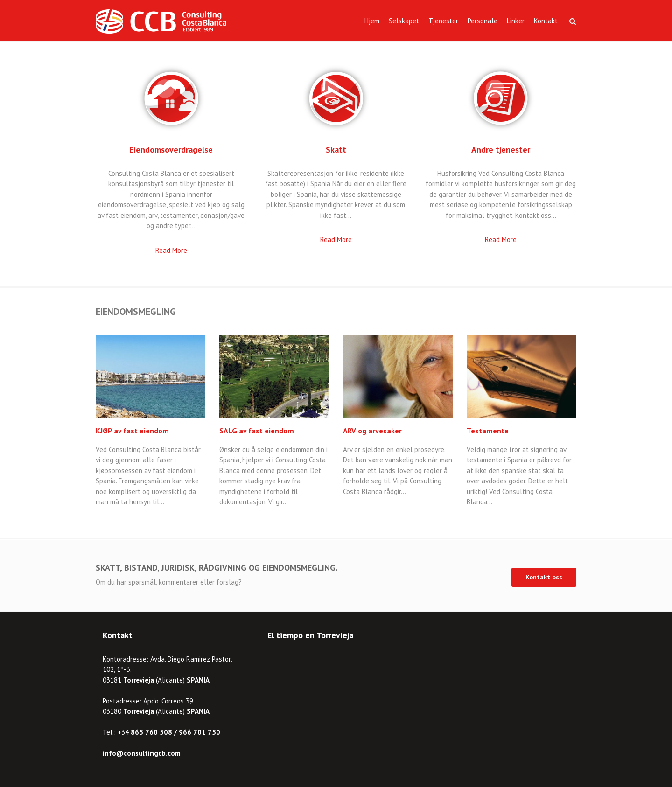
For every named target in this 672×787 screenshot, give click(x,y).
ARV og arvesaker (372, 431)
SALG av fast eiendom (257, 431)
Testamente (488, 431)
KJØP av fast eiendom (132, 431)
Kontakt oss (544, 577)
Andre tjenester (501, 150)
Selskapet (404, 21)
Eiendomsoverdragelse (171, 150)
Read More (171, 250)
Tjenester (443, 21)
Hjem (372, 21)
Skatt (336, 150)
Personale (483, 21)
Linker (516, 21)
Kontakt (546, 21)
